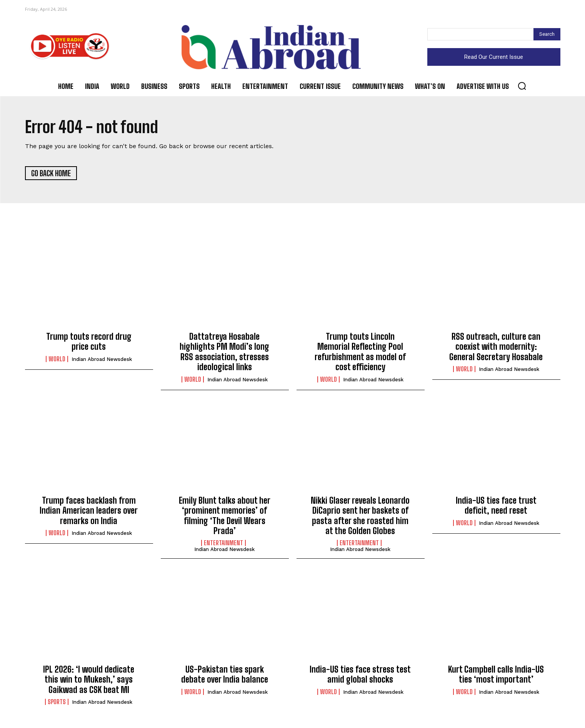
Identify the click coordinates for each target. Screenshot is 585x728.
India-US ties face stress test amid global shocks (360, 674)
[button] (522, 86)
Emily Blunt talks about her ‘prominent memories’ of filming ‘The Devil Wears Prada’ (225, 516)
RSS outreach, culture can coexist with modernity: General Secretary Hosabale (496, 347)
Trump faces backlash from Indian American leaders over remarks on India (89, 511)
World (57, 359)
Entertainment (223, 543)
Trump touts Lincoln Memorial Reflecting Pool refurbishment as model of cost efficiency (360, 352)
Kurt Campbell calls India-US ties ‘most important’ (496, 674)
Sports (57, 702)
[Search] (547, 34)
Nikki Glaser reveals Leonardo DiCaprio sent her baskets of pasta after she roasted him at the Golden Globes (360, 516)
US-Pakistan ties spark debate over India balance (225, 674)
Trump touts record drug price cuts (89, 341)
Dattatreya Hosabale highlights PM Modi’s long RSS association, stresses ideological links (224, 352)
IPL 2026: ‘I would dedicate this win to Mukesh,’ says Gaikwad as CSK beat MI (89, 680)
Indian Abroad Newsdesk (102, 359)
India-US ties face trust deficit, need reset (496, 505)
